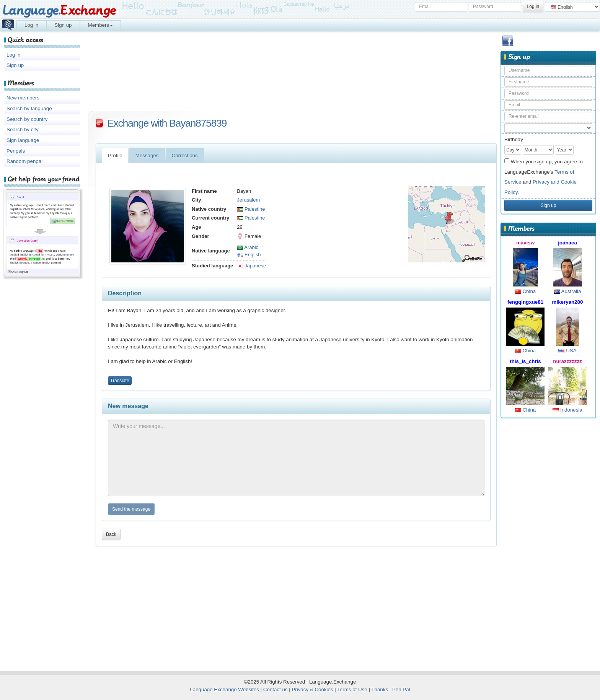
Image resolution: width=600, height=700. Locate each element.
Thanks (380, 689)
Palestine (251, 209)
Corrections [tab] (185, 155)
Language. (59, 11)
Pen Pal (401, 689)
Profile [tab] (115, 155)
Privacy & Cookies (312, 689)
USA (567, 351)
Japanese (251, 266)
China (526, 291)
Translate (120, 381)
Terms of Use (352, 689)
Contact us (276, 689)
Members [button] (101, 25)
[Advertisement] (548, 542)
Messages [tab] (147, 155)
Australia (568, 291)
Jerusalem (248, 200)
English (249, 255)
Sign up (63, 25)
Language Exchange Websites (224, 689)
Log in (31, 25)
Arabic (248, 247)
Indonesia (567, 410)
